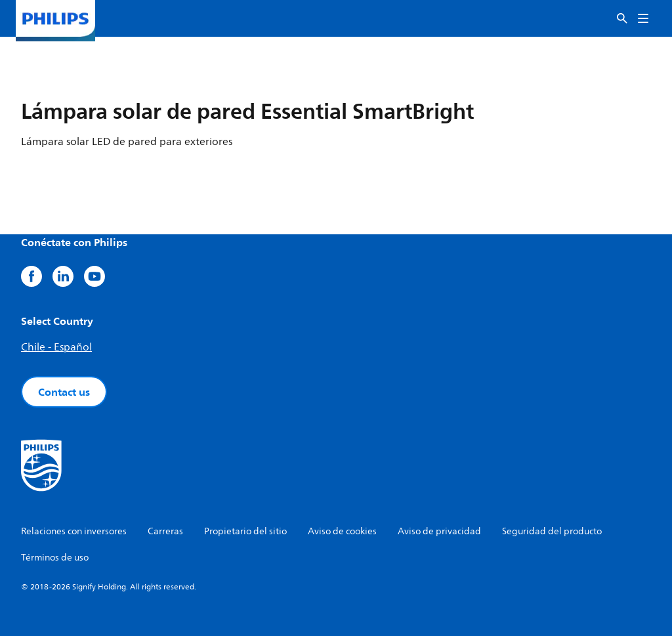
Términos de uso (55, 558)
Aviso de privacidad (439, 531)
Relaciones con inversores (74, 531)
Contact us (64, 392)
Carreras (165, 531)
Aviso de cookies (342, 531)
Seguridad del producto (552, 531)
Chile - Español (56, 347)
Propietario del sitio (245, 531)
